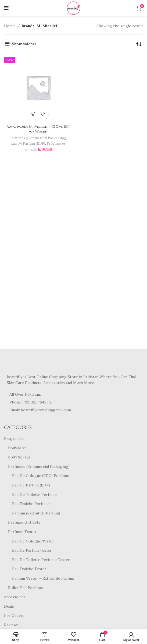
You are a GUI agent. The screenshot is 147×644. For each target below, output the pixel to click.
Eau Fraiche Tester (29, 569)
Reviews (11, 625)
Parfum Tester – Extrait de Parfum (43, 578)
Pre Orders (14, 615)
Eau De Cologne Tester (33, 541)
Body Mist (17, 448)
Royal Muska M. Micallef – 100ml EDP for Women (38, 129)
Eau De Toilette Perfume (34, 495)
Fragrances (56, 143)
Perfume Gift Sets (24, 522)
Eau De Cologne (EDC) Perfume (41, 476)
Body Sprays (19, 457)
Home (10, 26)
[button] (33, 114)
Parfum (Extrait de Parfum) (36, 513)
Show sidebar (24, 44)
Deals (9, 606)
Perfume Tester (22, 532)
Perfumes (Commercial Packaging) (38, 138)
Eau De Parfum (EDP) (28, 143)
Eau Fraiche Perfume (31, 504)
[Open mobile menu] (6, 8)
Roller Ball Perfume (26, 588)
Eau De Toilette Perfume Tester (41, 560)
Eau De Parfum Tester (32, 550)
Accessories (15, 597)
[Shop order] (139, 44)
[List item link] (73, 402)
